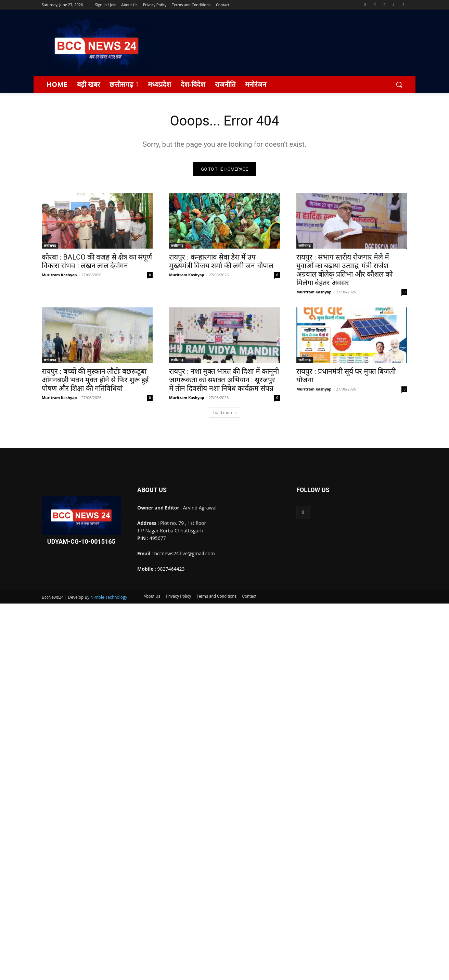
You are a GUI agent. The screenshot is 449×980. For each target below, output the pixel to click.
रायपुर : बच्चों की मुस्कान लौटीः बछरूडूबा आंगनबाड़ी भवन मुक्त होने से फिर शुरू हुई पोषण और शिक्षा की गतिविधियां (95, 380)
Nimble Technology (109, 597)
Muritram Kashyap (59, 275)
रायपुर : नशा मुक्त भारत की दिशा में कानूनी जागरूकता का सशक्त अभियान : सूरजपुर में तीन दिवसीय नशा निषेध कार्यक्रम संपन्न (224, 380)
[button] (399, 84)
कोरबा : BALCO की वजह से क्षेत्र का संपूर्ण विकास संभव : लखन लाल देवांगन (97, 261)
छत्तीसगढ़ (50, 246)
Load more (224, 413)
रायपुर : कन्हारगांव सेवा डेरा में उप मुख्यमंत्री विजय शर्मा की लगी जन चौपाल (221, 261)
